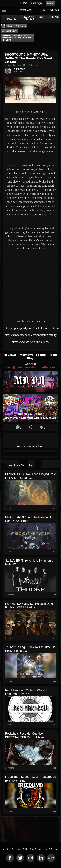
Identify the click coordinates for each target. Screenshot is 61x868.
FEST (40, 17)
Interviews (26, 355)
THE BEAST (19, 69)
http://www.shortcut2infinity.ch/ (30, 342)
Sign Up (50, 3)
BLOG (24, 3)
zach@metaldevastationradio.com (30, 367)
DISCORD (28, 17)
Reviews (10, 355)
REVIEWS (53, 17)
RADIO (35, 3)
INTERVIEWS (51, 10)
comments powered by (30, 446)
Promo (41, 355)
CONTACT (26, 10)
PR (37, 10)
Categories (21, 26)
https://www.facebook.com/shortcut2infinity (31, 335)
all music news (10, 31)
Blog (10, 26)
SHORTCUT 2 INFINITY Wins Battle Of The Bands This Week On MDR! (17, 38)
